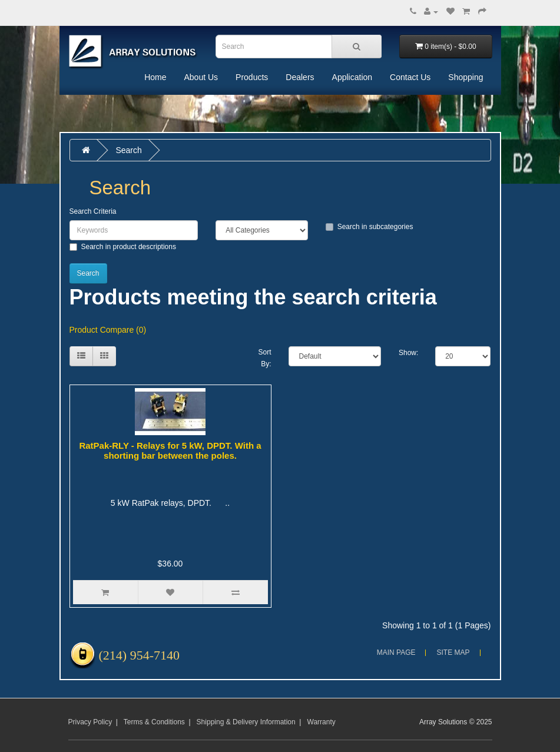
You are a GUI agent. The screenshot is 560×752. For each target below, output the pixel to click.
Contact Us (410, 77)
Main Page (396, 652)
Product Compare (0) (108, 330)
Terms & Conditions (154, 722)
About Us (201, 77)
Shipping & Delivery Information (246, 722)
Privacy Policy (90, 722)
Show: (408, 353)
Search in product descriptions (123, 247)
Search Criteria (93, 211)
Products (252, 77)
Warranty (322, 722)
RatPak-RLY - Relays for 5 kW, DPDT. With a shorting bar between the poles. (170, 450)
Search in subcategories (370, 227)
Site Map (453, 652)
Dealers (300, 77)
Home (155, 77)
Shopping (465, 77)
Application (352, 77)
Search (128, 150)
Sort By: (264, 358)
